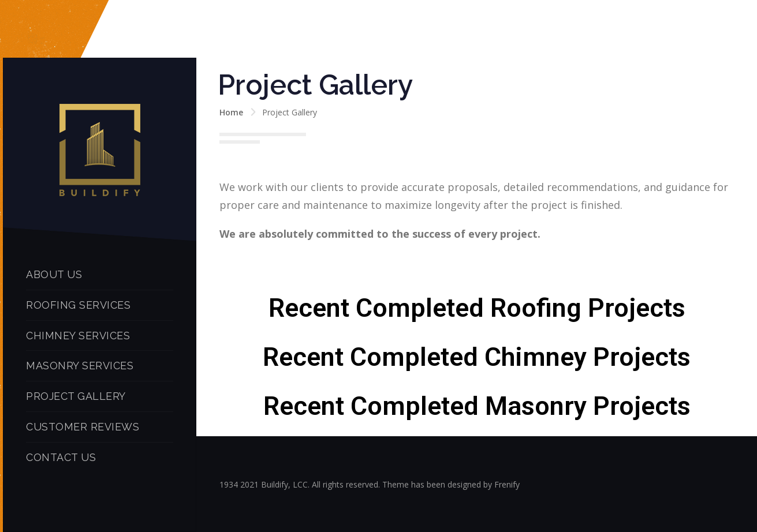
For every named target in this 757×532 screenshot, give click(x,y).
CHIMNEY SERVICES (78, 336)
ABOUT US (54, 274)
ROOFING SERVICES (78, 305)
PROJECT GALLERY (76, 396)
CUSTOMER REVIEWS (83, 427)
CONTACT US (61, 457)
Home (231, 112)
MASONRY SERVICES (80, 366)
